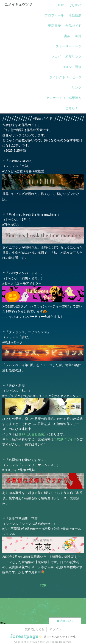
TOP (61, 5)
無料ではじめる (35, 629)
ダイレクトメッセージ (65, 77)
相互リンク (73, 57)
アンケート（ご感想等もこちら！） (64, 103)
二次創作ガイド (65, 439)
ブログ (56, 57)
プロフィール (54, 15)
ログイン (55, 629)
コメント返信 (72, 67)
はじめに (75, 5)
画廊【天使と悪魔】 (33, 434)
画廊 (78, 36)
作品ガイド (73, 26)
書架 (67, 36)
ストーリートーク (69, 46)
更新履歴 (54, 26)
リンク (77, 88)
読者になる (65, 621)
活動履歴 (75, 15)
